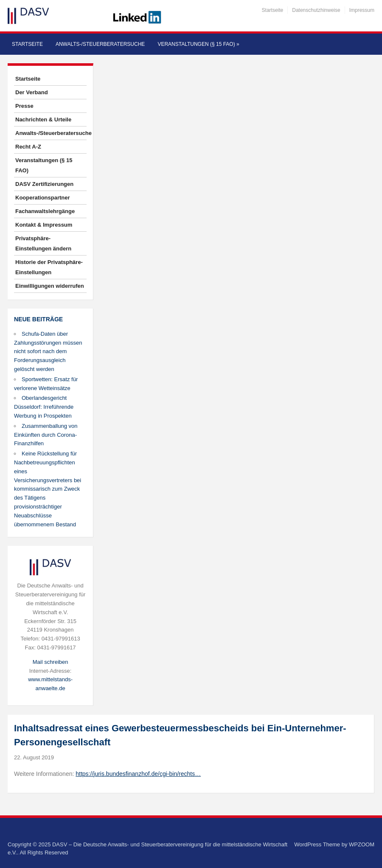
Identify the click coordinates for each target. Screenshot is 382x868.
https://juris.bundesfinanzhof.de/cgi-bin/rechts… (138, 774)
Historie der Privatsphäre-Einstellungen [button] (49, 267)
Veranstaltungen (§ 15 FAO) (198, 44)
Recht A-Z (28, 147)
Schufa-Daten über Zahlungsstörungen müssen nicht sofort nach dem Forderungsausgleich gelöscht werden (48, 351)
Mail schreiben (51, 662)
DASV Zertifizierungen (44, 184)
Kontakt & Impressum (44, 225)
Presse (24, 106)
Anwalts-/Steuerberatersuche (100, 44)
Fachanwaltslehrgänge (45, 211)
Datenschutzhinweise (316, 10)
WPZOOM (362, 844)
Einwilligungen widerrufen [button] (50, 286)
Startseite (273, 10)
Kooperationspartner (43, 198)
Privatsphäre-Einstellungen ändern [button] (43, 243)
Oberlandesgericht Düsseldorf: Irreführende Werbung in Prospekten (44, 407)
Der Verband (32, 92)
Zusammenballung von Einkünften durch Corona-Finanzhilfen (46, 435)
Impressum (362, 10)
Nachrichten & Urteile (43, 119)
